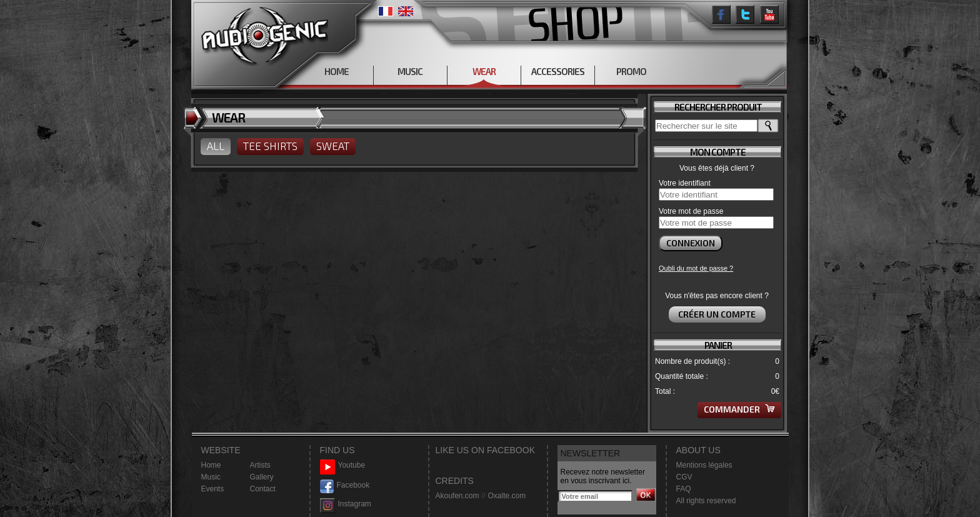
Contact (263, 489)
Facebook (345, 485)
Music (211, 477)
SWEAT (333, 146)
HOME (337, 71)
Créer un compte (717, 314)
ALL (216, 146)
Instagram (346, 504)
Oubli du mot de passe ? (696, 268)
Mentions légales (704, 465)
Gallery (262, 477)
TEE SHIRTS (270, 146)
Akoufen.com (457, 496)
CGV (684, 477)
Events (213, 489)
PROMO (631, 71)
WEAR (484, 71)
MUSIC (410, 71)
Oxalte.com (507, 496)
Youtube (343, 465)
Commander (739, 409)
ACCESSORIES (558, 71)
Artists (260, 465)
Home (211, 465)
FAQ (684, 489)
